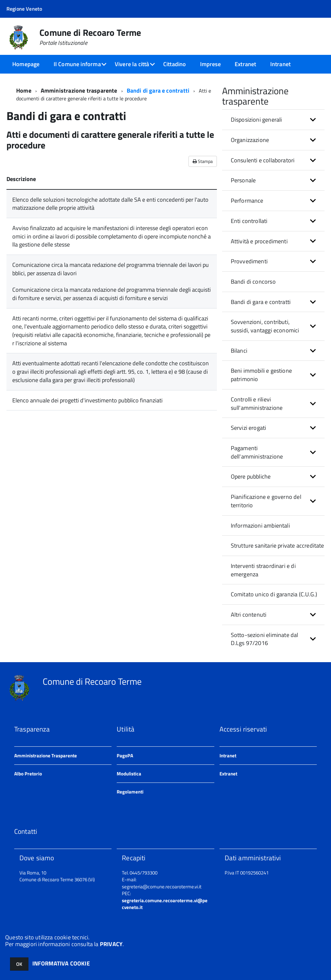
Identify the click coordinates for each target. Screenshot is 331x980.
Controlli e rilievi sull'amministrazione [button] (257, 404)
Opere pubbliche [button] (251, 476)
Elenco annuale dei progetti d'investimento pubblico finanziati (87, 400)
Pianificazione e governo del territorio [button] (266, 501)
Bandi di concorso (253, 282)
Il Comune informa (77, 64)
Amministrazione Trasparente (46, 756)
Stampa (203, 161)
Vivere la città (132, 64)
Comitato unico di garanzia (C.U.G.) (274, 594)
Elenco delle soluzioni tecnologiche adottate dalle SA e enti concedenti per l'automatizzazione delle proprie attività (110, 204)
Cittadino (175, 64)
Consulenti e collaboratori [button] (263, 160)
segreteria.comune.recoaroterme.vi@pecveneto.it (165, 904)
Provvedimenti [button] (249, 261)
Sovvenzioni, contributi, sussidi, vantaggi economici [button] (265, 326)
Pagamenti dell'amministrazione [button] (257, 452)
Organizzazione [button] (250, 140)
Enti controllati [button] (249, 221)
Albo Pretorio (28, 774)
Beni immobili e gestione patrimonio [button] (261, 375)
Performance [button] (247, 201)
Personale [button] (243, 180)
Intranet (280, 64)
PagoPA (125, 756)
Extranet (245, 64)
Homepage (26, 64)
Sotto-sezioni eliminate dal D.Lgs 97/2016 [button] (265, 639)
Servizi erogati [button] (249, 428)
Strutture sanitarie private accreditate (278, 546)
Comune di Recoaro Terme (90, 37)
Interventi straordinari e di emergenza (263, 570)
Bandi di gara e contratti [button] (261, 302)
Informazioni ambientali (260, 525)
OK (19, 964)
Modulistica (129, 774)
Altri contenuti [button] (249, 615)
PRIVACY (111, 944)
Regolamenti (130, 792)
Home (24, 91)
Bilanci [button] (239, 351)
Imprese (210, 64)
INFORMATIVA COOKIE (61, 963)
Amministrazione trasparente (79, 91)
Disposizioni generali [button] (256, 120)
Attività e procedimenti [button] (259, 241)
